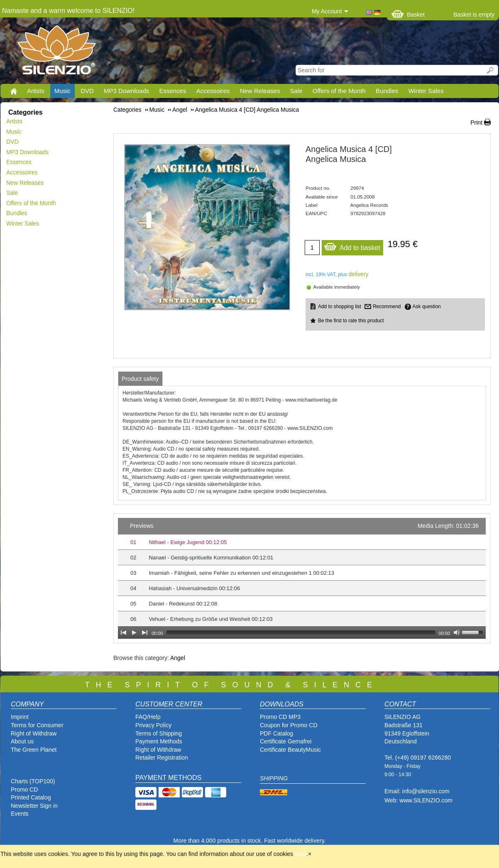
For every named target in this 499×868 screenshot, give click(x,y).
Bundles (387, 91)
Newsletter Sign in (34, 806)
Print (476, 123)
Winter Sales (426, 91)
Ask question (427, 306)
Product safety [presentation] (140, 379)
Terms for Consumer (37, 725)
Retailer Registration (162, 758)
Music (62, 91)
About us (22, 741)
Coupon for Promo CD (289, 725)
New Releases (260, 91)
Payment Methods (159, 741)
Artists (36, 91)
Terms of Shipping (159, 733)
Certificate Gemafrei (286, 741)
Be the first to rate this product (351, 321)
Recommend (387, 306)
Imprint (20, 717)
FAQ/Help (148, 717)
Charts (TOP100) (33, 781)
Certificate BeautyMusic (290, 750)
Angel (178, 658)
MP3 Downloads (126, 91)
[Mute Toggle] (457, 633)
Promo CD (24, 790)
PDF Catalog (276, 733)
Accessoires (213, 91)
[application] (302, 578)
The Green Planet (34, 750)
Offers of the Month (339, 91)
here (301, 854)
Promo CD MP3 (280, 717)
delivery (358, 274)
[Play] (134, 633)
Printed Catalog (31, 797)
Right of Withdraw (34, 733)
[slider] (301, 633)
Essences (172, 91)
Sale (296, 91)
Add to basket (352, 246)
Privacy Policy (153, 725)
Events (20, 814)
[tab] (140, 379)
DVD (87, 91)
